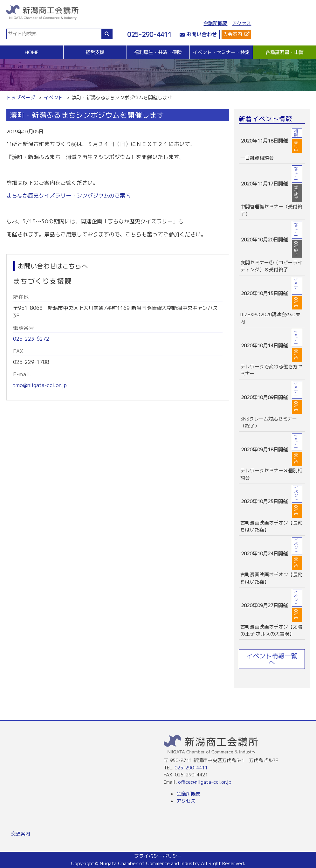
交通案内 (21, 834)
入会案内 (233, 34)
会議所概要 (215, 23)
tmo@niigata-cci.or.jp (40, 385)
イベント (53, 97)
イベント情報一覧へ (272, 659)
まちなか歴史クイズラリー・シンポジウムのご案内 (69, 195)
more (272, 145)
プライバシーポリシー (158, 856)
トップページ (21, 97)
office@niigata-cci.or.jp (205, 782)
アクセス (242, 23)
